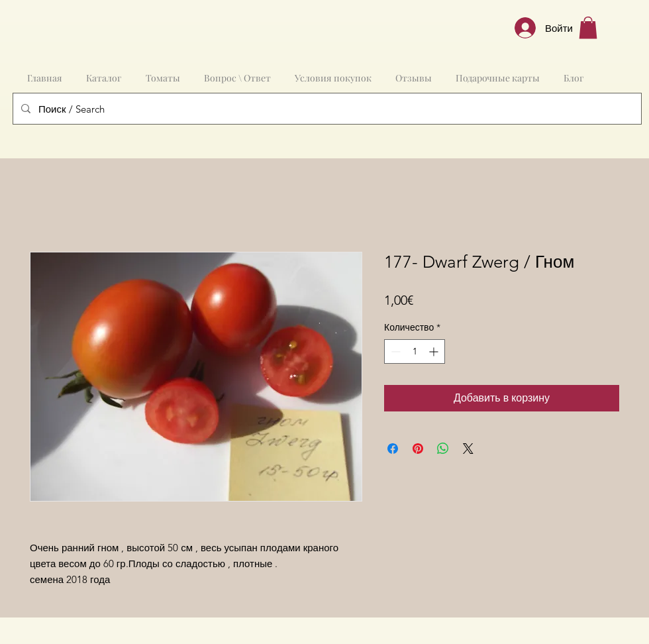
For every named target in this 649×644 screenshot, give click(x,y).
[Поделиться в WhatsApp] (443, 449)
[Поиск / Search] (326, 109)
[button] (588, 27)
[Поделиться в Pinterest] (418, 449)
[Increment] (435, 351)
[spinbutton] (415, 351)
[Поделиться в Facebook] (393, 449)
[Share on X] (468, 449)
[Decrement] (394, 351)
